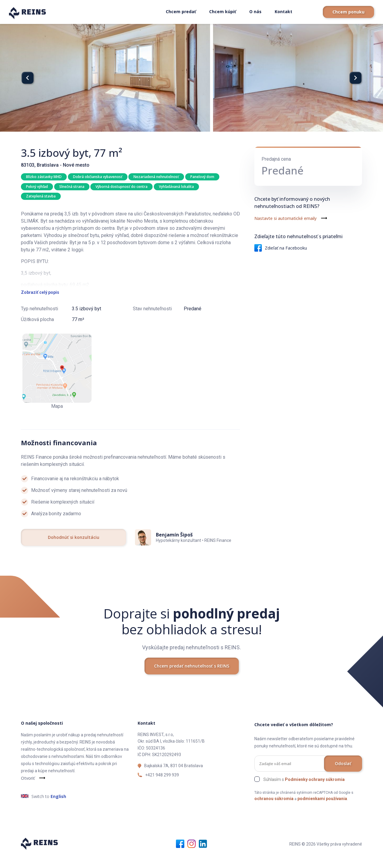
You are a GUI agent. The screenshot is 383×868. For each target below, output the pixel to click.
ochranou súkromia (274, 811)
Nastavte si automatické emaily (285, 218)
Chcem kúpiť (223, 12)
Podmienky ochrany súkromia (315, 792)
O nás (255, 12)
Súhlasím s (304, 792)
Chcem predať (181, 12)
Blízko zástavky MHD (44, 177)
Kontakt (284, 12)
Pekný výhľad (37, 187)
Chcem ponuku (348, 12)
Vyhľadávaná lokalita (178, 187)
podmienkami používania (322, 811)
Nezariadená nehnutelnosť (157, 177)
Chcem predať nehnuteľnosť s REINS (192, 678)
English (58, 809)
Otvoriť (28, 790)
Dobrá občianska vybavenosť (98, 177)
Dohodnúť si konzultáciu (74, 550)
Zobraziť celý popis (40, 305)
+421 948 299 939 (162, 787)
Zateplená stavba (41, 197)
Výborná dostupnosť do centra (122, 187)
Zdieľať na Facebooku (281, 248)
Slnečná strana (72, 187)
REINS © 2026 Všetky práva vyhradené (326, 856)
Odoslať (343, 776)
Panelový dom (203, 177)
